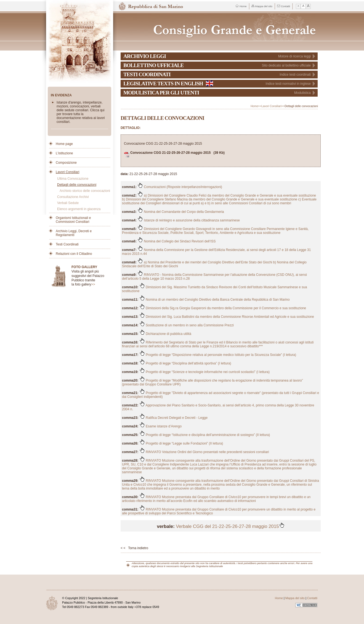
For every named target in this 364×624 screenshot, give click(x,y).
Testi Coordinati (67, 244)
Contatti (284, 6)
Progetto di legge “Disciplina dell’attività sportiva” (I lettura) (185, 363)
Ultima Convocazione (73, 179)
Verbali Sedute (68, 203)
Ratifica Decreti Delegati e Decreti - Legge (173, 418)
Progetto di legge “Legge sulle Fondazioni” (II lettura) (181, 443)
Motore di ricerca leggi (294, 56)
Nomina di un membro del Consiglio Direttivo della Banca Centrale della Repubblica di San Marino (215, 300)
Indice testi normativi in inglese (288, 84)
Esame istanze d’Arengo (160, 426)
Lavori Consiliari (67, 172)
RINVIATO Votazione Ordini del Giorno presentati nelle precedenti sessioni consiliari (204, 452)
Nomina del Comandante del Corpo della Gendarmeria (181, 212)
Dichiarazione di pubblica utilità (165, 334)
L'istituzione (64, 153)
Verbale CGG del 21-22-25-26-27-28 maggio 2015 (230, 526)
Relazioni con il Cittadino (74, 254)
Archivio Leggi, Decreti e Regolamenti (74, 233)
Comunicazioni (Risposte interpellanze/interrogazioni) (180, 187)
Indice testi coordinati (295, 75)
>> (93, 284)
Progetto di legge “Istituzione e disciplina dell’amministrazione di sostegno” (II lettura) (205, 435)
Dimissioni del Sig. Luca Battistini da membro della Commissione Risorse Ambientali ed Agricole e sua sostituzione (227, 317)
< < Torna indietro (134, 548)
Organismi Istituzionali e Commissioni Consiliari (73, 220)
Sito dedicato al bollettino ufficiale (286, 65)
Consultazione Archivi (73, 197)
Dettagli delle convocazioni (77, 185)
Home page (64, 144)
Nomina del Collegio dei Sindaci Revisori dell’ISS (176, 241)
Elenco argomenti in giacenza (79, 209)
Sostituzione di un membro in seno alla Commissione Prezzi (187, 325)
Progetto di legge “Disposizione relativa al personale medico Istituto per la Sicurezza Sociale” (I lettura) (218, 355)
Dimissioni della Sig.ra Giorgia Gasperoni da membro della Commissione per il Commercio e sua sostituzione (223, 308)
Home (241, 6)
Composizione (66, 163)
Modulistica (302, 93)
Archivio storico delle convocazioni (85, 191)
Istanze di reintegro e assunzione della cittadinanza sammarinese (189, 220)
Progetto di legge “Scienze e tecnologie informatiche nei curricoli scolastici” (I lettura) (204, 372)
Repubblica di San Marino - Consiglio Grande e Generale (220, 27)
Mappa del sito (262, 6)
